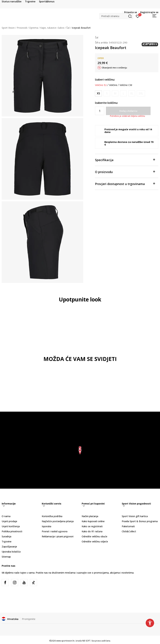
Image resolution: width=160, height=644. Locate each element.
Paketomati (128, 526)
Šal (68, 28)
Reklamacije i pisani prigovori (58, 536)
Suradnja (6, 536)
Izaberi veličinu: (105, 80)
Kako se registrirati (92, 526)
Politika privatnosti (12, 531)
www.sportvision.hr (65, 641)
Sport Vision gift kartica (135, 516)
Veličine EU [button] (101, 85)
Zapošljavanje (9, 547)
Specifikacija (125, 160)
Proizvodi (22, 28)
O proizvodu (125, 172)
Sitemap (6, 557)
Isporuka (46, 526)
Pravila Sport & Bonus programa (140, 521)
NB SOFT (86, 641)
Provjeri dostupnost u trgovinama (125, 184)
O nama (6, 516)
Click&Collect (129, 531)
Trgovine (7, 541)
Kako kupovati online (93, 521)
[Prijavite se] (138, 16)
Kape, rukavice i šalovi (52, 28)
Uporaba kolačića (11, 552)
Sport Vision (8, 28)
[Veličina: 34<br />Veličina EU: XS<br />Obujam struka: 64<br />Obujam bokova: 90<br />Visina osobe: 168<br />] (98, 93)
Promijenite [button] (29, 619)
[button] (116, 16)
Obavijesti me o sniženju (114, 68)
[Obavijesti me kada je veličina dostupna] (107, 93)
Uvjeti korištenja (11, 526)
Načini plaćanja (90, 516)
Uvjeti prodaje (9, 521)
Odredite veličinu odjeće (95, 541)
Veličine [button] (113, 85)
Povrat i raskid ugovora (55, 531)
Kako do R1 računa (92, 531)
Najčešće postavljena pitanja (58, 521)
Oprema (34, 28)
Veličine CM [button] (126, 85)
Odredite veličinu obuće (94, 536)
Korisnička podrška (52, 516)
